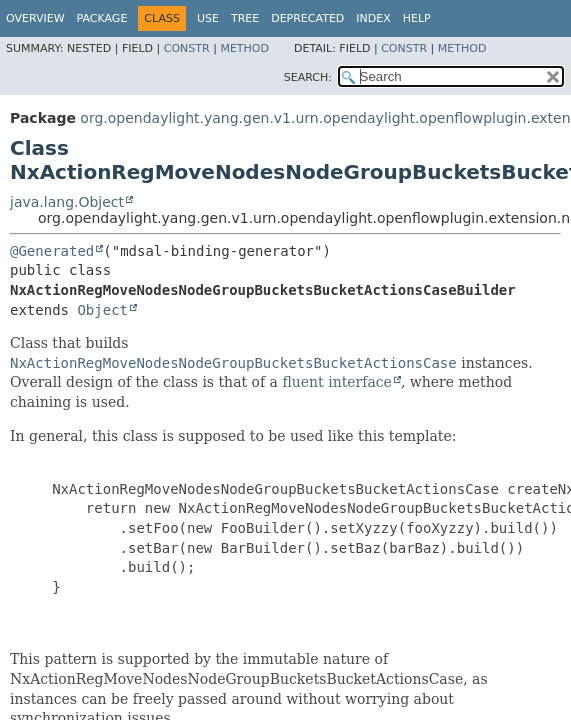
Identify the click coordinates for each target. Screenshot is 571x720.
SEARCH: (308, 77)
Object (102, 310)
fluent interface (336, 382)
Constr (187, 48)
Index (373, 18)
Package (102, 18)
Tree (245, 18)
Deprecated (307, 18)
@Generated (52, 251)
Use (208, 18)
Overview (35, 18)
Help (417, 18)
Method (244, 48)
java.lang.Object (67, 202)
